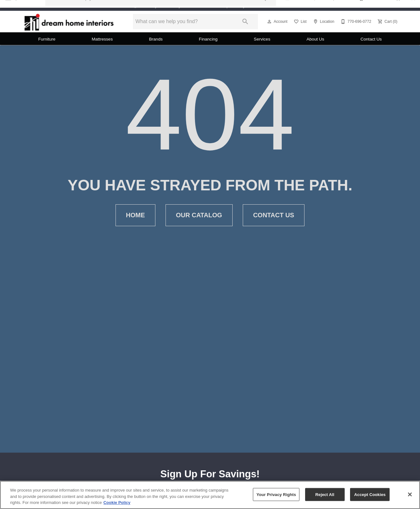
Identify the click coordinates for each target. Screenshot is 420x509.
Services (262, 39)
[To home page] (69, 22)
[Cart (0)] (387, 22)
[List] (300, 22)
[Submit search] (245, 22)
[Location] (323, 22)
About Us (315, 39)
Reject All (325, 494)
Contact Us (371, 39)
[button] (269, 22)
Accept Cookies (370, 494)
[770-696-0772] (355, 22)
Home (135, 215)
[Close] (410, 494)
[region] (210, 495)
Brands (156, 39)
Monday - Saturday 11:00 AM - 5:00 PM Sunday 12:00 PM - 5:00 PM (215, 6)
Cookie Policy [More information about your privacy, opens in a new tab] (117, 503)
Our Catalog (199, 215)
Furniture (47, 39)
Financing (208, 39)
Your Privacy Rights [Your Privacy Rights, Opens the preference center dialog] (276, 494)
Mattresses (102, 39)
